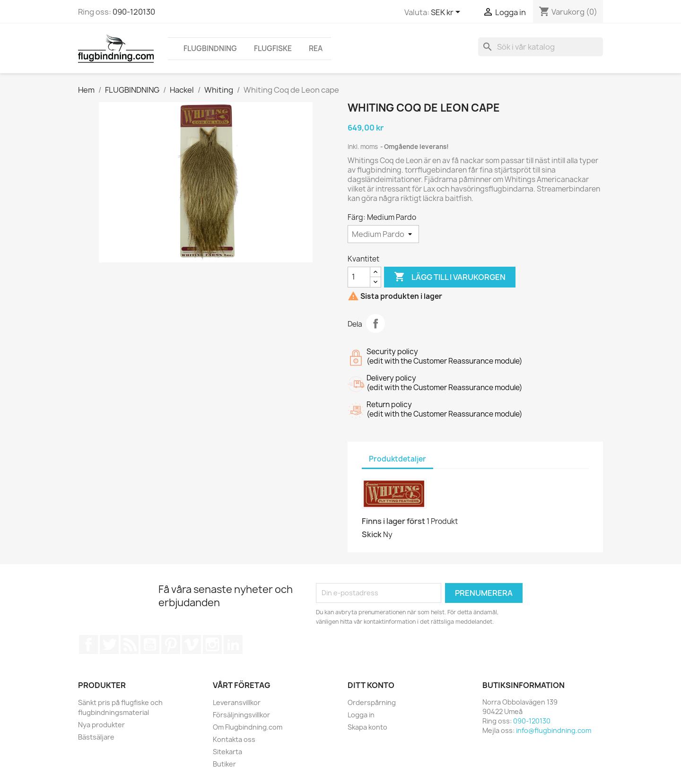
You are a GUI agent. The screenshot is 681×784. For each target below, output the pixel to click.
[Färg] (383, 234)
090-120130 (134, 12)
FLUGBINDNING (210, 48)
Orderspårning (372, 702)
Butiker (224, 764)
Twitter (109, 645)
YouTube (150, 645)
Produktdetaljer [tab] (397, 459)
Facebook (88, 645)
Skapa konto (367, 727)
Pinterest (171, 645)
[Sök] (541, 47)
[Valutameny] (447, 13)
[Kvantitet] (359, 277)
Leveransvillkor (237, 702)
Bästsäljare (96, 737)
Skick (372, 534)
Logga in (361, 715)
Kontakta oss (234, 739)
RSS (130, 645)
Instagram (212, 645)
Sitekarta (227, 752)
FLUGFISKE (273, 48)
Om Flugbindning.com (248, 727)
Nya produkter (101, 725)
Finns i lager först (393, 521)
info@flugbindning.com (554, 730)
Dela (375, 323)
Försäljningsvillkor (241, 715)
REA (316, 48)
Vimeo (192, 645)
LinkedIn (233, 645)
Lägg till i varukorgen (450, 277)
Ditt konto (371, 685)
